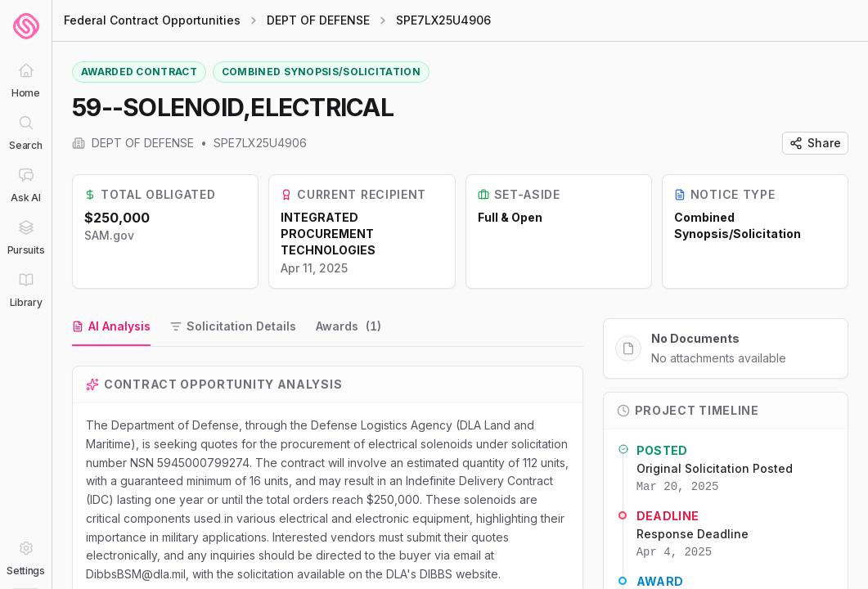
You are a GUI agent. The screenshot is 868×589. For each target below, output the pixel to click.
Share (815, 143)
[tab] (111, 327)
